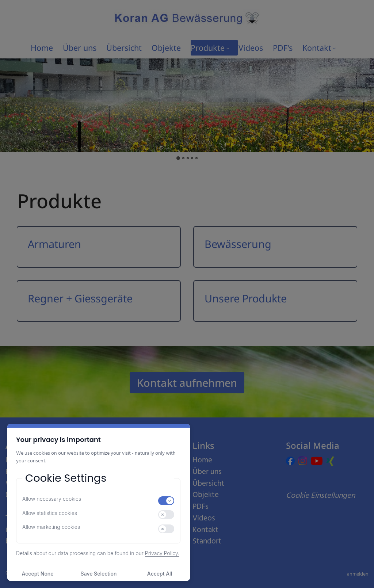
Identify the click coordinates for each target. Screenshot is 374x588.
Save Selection (99, 574)
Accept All (160, 574)
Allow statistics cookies (50, 513)
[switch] (166, 501)
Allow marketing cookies (51, 527)
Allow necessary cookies (52, 499)
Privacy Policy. (162, 553)
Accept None (37, 574)
